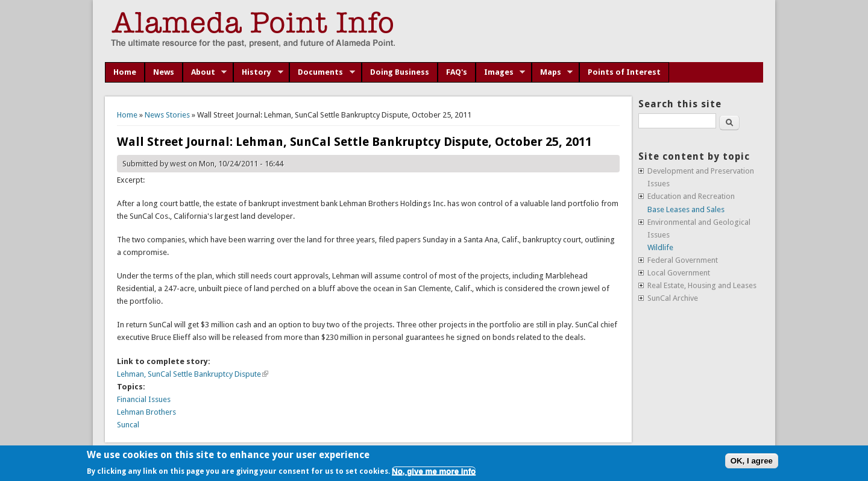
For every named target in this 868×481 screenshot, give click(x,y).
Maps (552, 72)
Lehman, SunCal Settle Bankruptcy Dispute (193, 374)
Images (501, 72)
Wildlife (660, 247)
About (205, 72)
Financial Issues (144, 399)
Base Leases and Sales (686, 209)
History (258, 72)
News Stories (167, 115)
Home (125, 72)
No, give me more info (434, 471)
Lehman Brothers (146, 412)
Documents (322, 72)
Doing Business (400, 72)
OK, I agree (752, 461)
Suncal (128, 425)
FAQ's (457, 72)
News (164, 72)
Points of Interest (624, 72)
